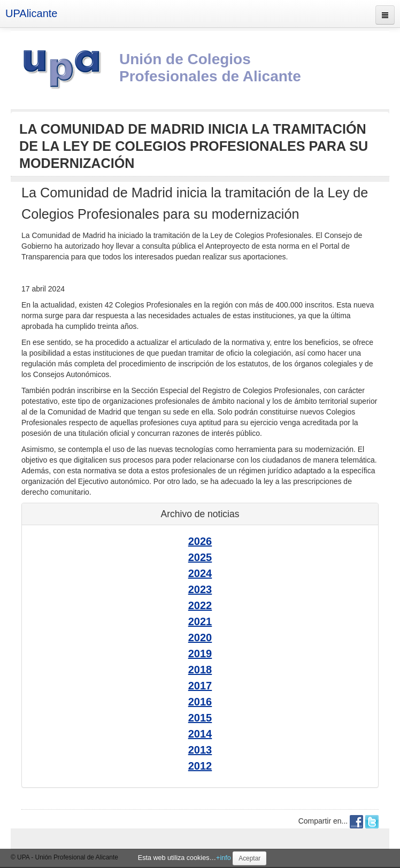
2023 (200, 589)
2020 (200, 637)
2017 (200, 686)
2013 (200, 750)
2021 (200, 621)
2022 (200, 605)
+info (224, 858)
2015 (200, 718)
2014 (200, 734)
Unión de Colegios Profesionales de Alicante (210, 68)
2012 (200, 766)
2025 (200, 557)
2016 (200, 702)
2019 (200, 654)
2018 (200, 670)
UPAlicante (31, 13)
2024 (200, 573)
